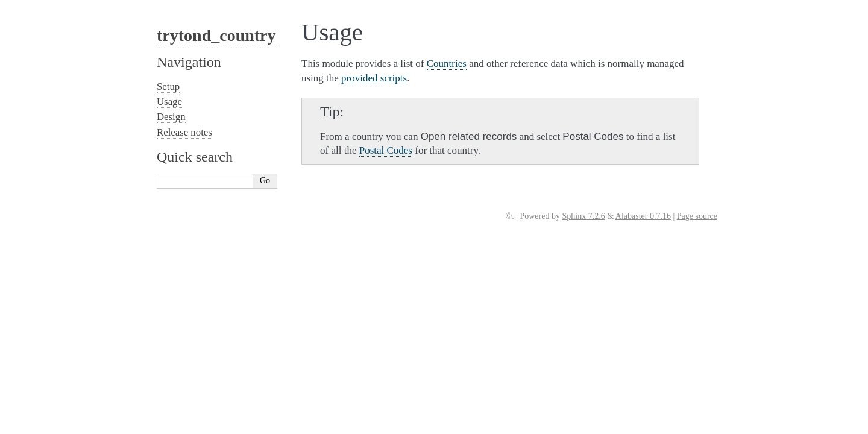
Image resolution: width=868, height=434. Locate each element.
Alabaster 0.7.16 (643, 216)
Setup (168, 86)
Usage (169, 102)
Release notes (184, 132)
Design (171, 117)
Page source (697, 216)
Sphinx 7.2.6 (583, 216)
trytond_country (216, 35)
